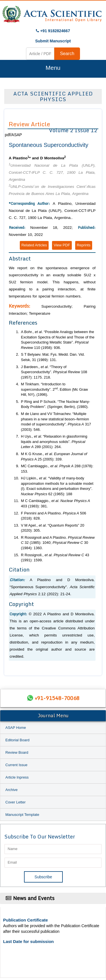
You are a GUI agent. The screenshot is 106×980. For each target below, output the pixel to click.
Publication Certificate (25, 920)
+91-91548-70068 (57, 698)
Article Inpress (17, 777)
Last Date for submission (28, 941)
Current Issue (16, 765)
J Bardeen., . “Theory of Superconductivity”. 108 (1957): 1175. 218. (54, 372)
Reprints (84, 245)
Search (67, 54)
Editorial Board (17, 740)
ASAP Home (16, 728)
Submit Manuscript (53, 41)
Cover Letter (16, 802)
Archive (11, 790)
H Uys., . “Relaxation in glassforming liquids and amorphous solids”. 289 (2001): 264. (54, 442)
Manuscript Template (22, 815)
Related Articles (34, 245)
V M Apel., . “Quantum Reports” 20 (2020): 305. (53, 528)
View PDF (62, 245)
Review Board (17, 752)
